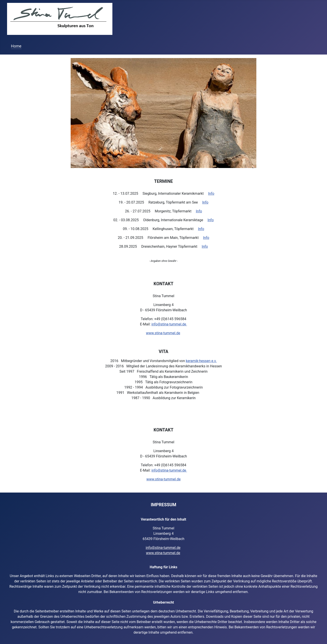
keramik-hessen (199, 361)
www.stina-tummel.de (163, 333)
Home (16, 46)
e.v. (214, 361)
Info (211, 194)
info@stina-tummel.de (169, 324)
